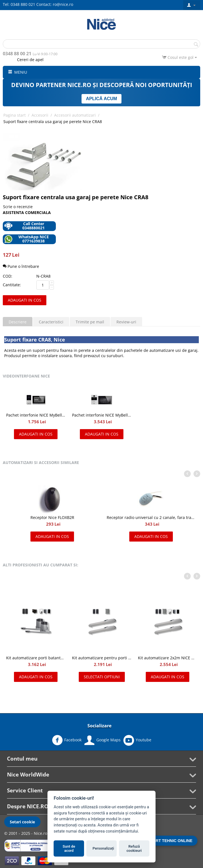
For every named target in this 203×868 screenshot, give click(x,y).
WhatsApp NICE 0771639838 (27, 239)
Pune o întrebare (21, 266)
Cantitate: (12, 285)
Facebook (67, 740)
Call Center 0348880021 (24, 226)
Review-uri (126, 322)
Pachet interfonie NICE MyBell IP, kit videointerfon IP (102, 415)
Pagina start (15, 115)
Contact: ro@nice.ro (55, 4)
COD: (8, 276)
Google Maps (102, 740)
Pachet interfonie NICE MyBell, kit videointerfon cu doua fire (36, 415)
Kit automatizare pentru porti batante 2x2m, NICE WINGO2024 (102, 658)
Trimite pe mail (90, 322)
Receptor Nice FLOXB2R (52, 517)
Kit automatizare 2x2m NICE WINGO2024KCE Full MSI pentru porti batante (168, 658)
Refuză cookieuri (134, 849)
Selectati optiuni (102, 677)
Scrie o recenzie (18, 207)
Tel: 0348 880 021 (19, 4)
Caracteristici (51, 322)
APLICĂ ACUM (101, 99)
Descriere (18, 322)
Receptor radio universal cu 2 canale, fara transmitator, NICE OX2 (151, 517)
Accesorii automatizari (75, 115)
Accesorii (40, 115)
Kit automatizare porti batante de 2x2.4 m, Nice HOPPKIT (36, 658)
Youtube (137, 740)
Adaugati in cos (25, 300)
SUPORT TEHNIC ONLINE (169, 841)
